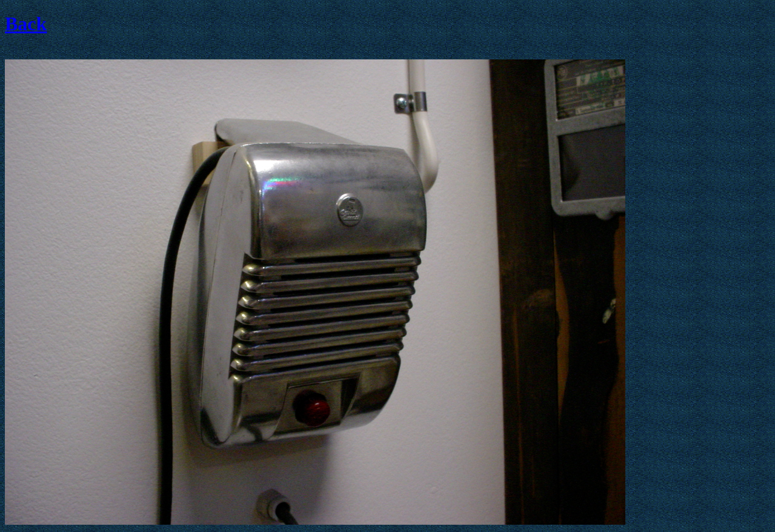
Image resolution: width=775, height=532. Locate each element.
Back (26, 24)
